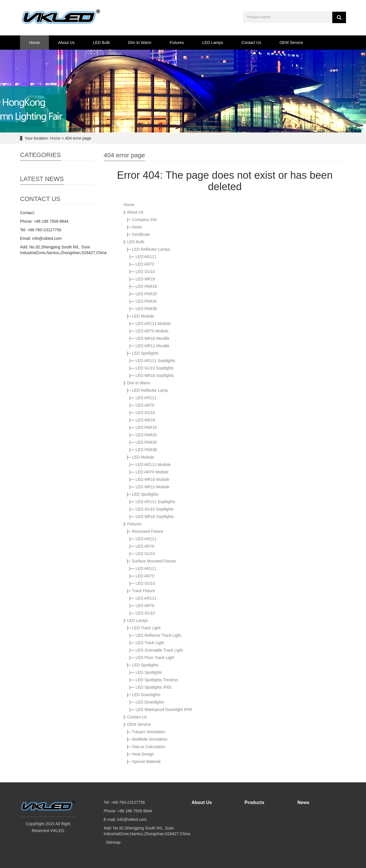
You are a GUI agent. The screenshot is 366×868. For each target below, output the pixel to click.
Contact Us (251, 43)
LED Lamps (213, 43)
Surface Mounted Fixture (154, 561)
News (137, 227)
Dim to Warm (140, 43)
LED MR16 (145, 279)
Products (254, 802)
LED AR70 (145, 264)
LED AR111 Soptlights (155, 361)
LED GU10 (145, 272)
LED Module (143, 316)
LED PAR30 (146, 301)
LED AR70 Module (152, 331)
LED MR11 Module (152, 487)
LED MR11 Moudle (152, 346)
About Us (66, 43)
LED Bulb (101, 43)
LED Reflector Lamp (150, 390)
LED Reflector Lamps (151, 249)
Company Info (144, 220)
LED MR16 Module (152, 479)
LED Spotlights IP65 (153, 687)
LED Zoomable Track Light (159, 650)
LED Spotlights (145, 353)
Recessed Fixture (147, 531)
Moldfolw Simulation (150, 739)
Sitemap (113, 842)
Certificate (141, 234)
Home (34, 43)
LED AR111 (146, 257)
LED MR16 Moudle (152, 338)
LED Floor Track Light (155, 658)
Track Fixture (143, 591)
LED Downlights (146, 695)
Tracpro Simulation (149, 732)
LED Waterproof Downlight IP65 (164, 710)
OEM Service (291, 43)
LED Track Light (146, 628)
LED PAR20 (146, 294)
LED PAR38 (146, 309)
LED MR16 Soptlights (155, 375)
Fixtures (177, 43)
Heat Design (143, 754)
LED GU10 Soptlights (155, 368)
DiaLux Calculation (149, 747)
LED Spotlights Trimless (157, 680)
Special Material (146, 761)
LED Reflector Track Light (158, 635)
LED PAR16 (146, 286)
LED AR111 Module (153, 324)
